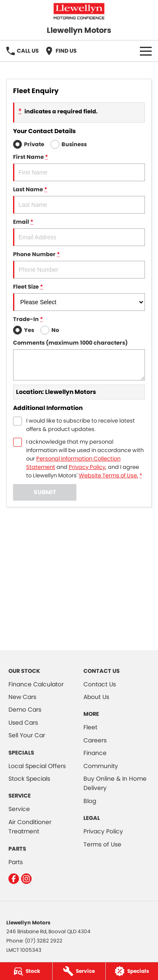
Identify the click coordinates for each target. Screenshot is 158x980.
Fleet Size (79, 297)
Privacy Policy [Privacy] (87, 467)
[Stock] (26, 971)
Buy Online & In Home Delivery (115, 783)
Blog (90, 801)
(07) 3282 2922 (44, 941)
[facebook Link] (14, 879)
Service (19, 809)
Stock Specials (29, 779)
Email (79, 232)
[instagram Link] (26, 879)
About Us (96, 697)
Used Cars (23, 723)
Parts (16, 862)
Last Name (79, 199)
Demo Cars (25, 710)
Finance (95, 753)
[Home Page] (79, 11)
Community (101, 766)
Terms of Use (102, 844)
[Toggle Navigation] (146, 51)
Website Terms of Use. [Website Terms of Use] (108, 475)
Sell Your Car (27, 735)
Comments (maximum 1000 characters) (79, 360)
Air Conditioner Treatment (30, 827)
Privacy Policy (103, 831)
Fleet (90, 727)
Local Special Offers (37, 766)
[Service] (79, 971)
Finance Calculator (36, 684)
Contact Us (100, 684)
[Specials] (132, 971)
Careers (95, 740)
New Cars (22, 697)
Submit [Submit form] (45, 492)
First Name (79, 167)
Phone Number (79, 264)
